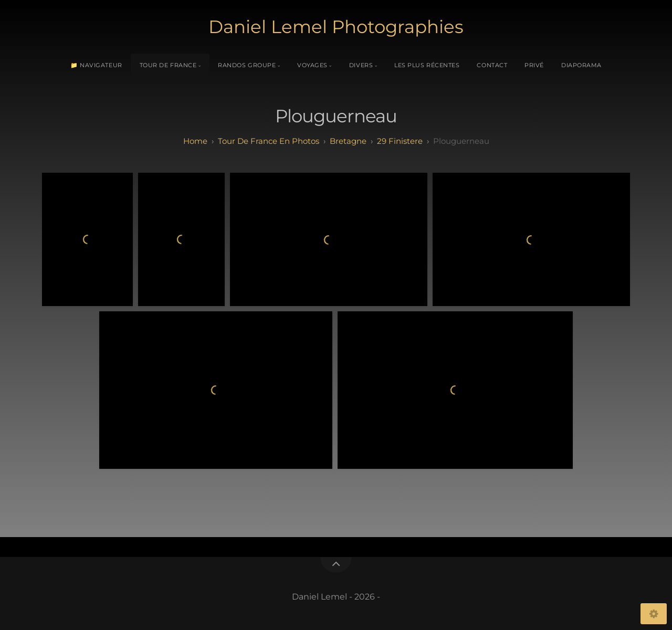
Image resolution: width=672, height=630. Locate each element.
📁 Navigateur (96, 65)
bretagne (348, 141)
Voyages (312, 65)
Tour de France (168, 65)
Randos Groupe (247, 65)
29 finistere (400, 141)
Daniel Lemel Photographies (336, 27)
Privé (534, 65)
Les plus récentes (427, 65)
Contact (492, 65)
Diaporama (581, 65)
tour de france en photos (269, 141)
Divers (361, 65)
